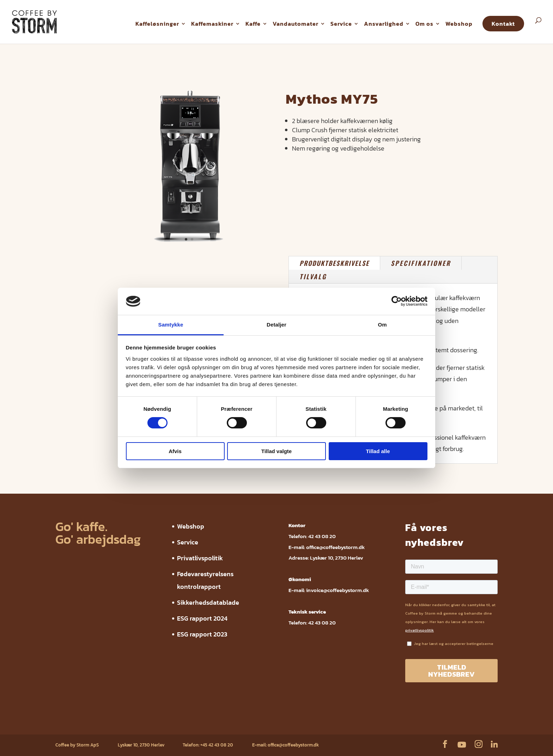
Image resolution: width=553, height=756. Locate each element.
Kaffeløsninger (157, 24)
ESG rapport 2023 (202, 634)
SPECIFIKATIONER (421, 263)
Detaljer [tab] (276, 325)
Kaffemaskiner (212, 24)
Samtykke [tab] (171, 325)
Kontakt (503, 24)
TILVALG (313, 276)
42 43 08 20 (322, 536)
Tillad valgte (276, 451)
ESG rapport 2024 (202, 618)
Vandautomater (296, 24)
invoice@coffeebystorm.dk (338, 590)
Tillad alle (378, 451)
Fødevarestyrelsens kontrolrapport (163, 723)
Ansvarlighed (384, 24)
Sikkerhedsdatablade (208, 602)
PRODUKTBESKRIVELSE (334, 263)
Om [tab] (382, 325)
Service (341, 24)
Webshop (459, 24)
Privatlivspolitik (200, 558)
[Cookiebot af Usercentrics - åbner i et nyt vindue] (397, 301)
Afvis (175, 451)
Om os (424, 24)
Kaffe (253, 24)
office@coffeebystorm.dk (335, 547)
